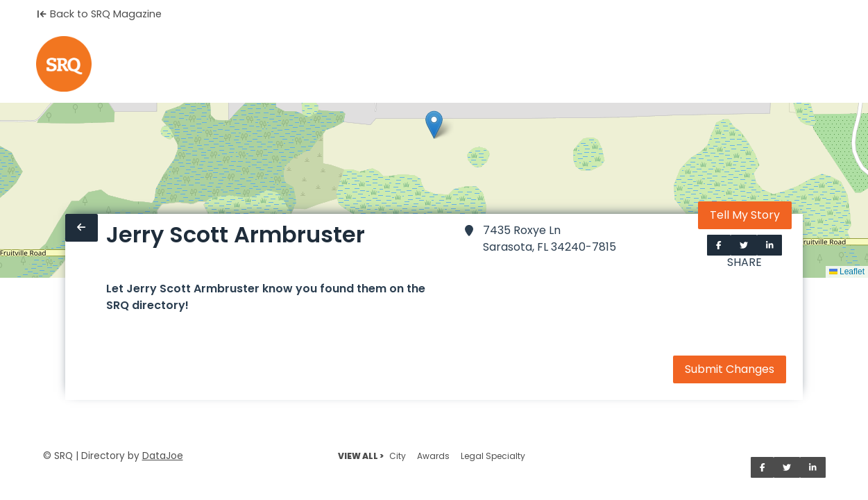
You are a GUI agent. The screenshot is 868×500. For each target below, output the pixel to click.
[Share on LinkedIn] (770, 245)
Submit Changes (730, 369)
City (398, 456)
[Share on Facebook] (719, 245)
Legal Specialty (493, 456)
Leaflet (847, 272)
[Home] (64, 64)
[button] (434, 125)
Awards (433, 456)
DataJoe (163, 456)
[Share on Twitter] (744, 245)
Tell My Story (745, 215)
